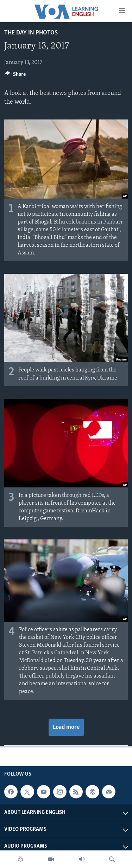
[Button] (15, 76)
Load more (66, 727)
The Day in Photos (31, 33)
